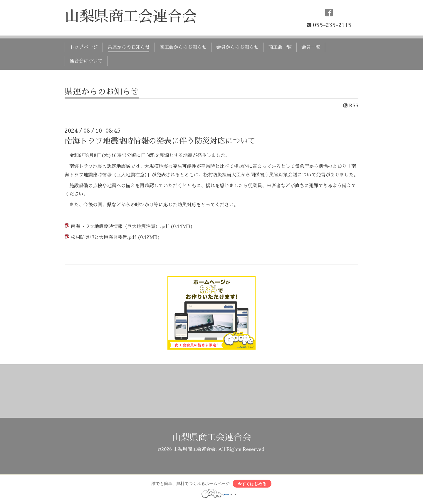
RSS (351, 106)
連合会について (86, 61)
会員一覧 (311, 47)
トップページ (84, 47)
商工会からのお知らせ (183, 47)
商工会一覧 (280, 47)
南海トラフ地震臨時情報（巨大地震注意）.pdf (120, 227)
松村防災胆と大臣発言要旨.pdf (103, 237)
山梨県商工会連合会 (131, 16)
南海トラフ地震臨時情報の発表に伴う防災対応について (160, 141)
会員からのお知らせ (237, 47)
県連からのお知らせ (129, 47)
